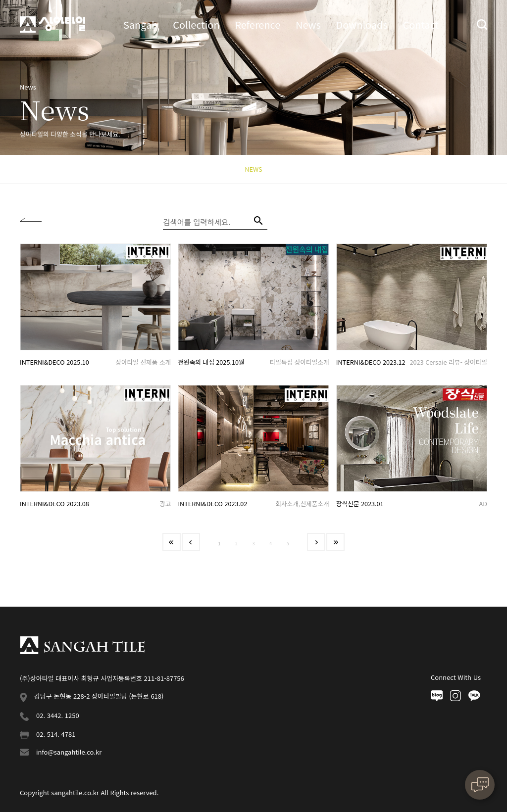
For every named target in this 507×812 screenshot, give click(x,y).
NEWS (253, 169)
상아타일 (52, 24)
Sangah (141, 24)
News (308, 24)
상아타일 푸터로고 (82, 645)
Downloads (362, 24)
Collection (196, 24)
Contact (421, 24)
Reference (257, 24)
